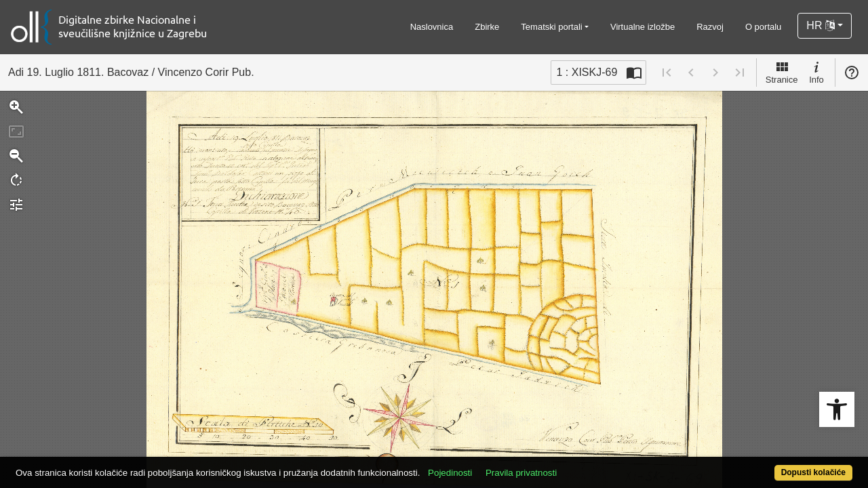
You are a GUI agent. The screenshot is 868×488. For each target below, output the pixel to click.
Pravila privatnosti (565, 465)
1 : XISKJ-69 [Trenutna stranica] (587, 72)
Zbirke (487, 27)
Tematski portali (551, 27)
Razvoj (710, 27)
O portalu (763, 27)
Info (816, 72)
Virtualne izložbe (643, 27)
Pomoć (852, 73)
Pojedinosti (493, 465)
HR (821, 25)
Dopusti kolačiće (766, 465)
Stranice (782, 72)
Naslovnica (432, 27)
